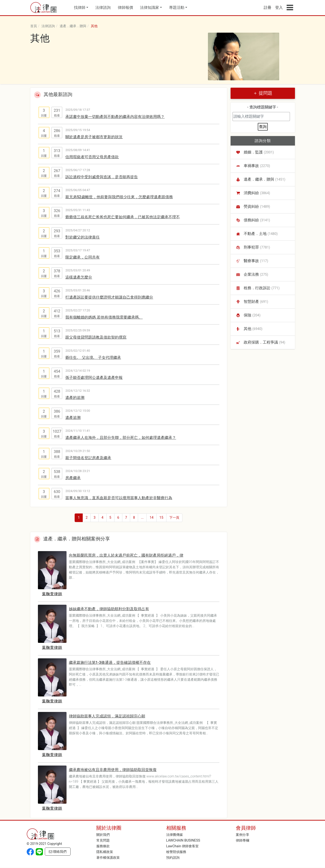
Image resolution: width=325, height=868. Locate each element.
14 (151, 518)
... (142, 518)
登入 (279, 8)
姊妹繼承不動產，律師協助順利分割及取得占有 (109, 609)
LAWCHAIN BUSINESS (183, 840)
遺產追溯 (73, 418)
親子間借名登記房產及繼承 (88, 458)
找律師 (80, 8)
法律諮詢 (103, 8)
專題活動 (177, 8)
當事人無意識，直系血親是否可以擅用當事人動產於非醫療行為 (119, 498)
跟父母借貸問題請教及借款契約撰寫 (96, 337)
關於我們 (103, 835)
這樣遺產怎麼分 (79, 277)
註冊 (268, 8)
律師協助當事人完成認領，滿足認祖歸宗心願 (107, 716)
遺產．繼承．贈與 (73, 26)
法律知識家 (150, 8)
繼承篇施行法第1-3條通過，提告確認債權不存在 (110, 662)
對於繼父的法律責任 (83, 237)
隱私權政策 (105, 852)
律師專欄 (242, 840)
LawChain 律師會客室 (183, 846)
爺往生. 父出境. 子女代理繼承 (93, 358)
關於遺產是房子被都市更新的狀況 (94, 137)
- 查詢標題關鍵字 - (263, 107)
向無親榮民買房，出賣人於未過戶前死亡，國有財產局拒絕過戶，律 (126, 555)
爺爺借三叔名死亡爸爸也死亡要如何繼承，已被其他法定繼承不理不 (123, 217)
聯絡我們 (58, 852)
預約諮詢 (173, 858)
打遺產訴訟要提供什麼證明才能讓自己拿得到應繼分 (109, 297)
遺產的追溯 (75, 398)
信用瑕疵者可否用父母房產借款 (92, 157)
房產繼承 (73, 478)
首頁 (34, 26)
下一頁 (174, 518)
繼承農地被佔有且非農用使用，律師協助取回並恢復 (113, 770)
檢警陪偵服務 (176, 852)
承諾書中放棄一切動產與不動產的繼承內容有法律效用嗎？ (115, 117)
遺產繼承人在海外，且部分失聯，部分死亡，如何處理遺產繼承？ (121, 438)
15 (161, 518)
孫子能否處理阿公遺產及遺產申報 (94, 378)
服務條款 (103, 846)
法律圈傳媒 (175, 835)
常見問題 (103, 840)
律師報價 (125, 8)
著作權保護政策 (108, 858)
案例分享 (242, 835)
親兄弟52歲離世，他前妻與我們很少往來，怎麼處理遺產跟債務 (119, 197)
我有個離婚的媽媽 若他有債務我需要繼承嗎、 (104, 317)
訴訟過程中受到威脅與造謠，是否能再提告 (102, 177)
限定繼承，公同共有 (83, 257)
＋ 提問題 (263, 93)
